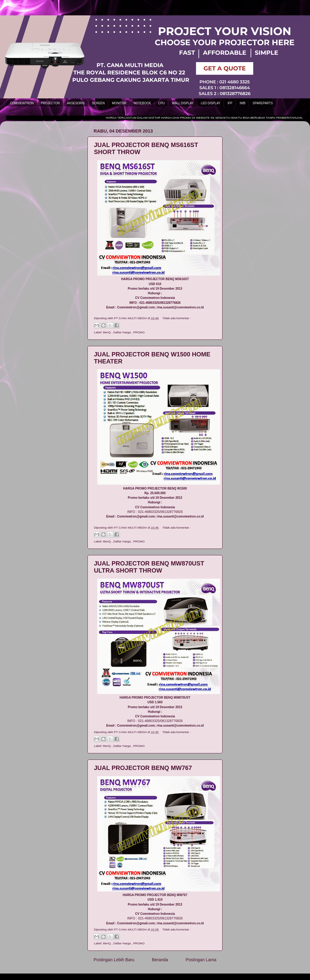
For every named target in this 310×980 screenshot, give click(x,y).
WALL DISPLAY (183, 103)
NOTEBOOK (142, 103)
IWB (243, 103)
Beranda (160, 960)
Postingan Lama (201, 960)
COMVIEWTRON (22, 103)
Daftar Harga (122, 332)
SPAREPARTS (263, 103)
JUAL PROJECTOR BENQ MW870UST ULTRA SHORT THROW (149, 567)
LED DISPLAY (211, 103)
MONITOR (119, 103)
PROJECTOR (50, 103)
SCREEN (99, 103)
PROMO (139, 332)
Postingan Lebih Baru (114, 960)
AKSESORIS (76, 103)
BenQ (107, 332)
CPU (161, 103)
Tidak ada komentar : (176, 318)
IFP (230, 103)
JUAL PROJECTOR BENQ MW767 (143, 768)
